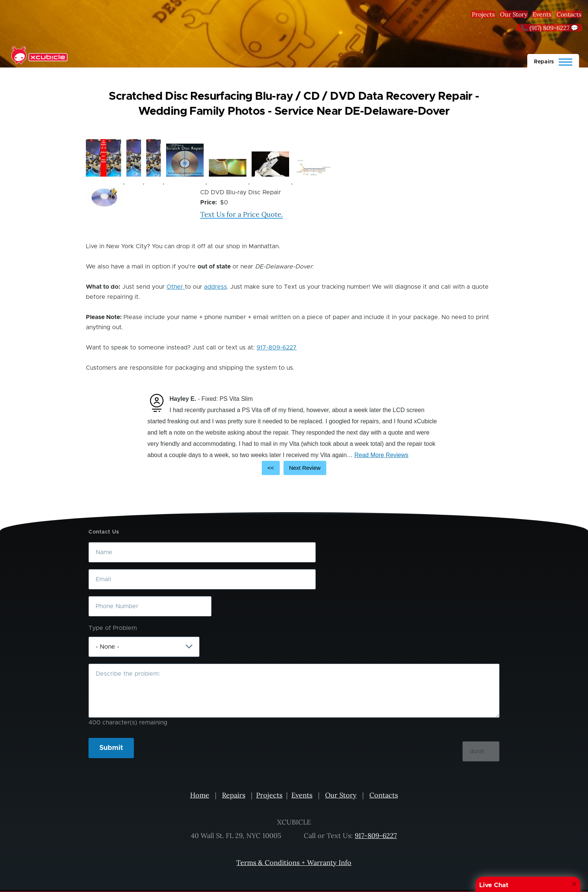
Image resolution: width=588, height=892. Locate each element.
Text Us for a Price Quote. (241, 214)
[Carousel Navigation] (294, 468)
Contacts (569, 14)
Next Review (305, 468)
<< (271, 468)
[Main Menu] (553, 61)
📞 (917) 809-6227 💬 (549, 28)
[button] (103, 158)
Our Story (514, 14)
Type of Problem (113, 628)
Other (176, 287)
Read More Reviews (381, 455)
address (215, 287)
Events (542, 14)
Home (200, 795)
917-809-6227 (277, 348)
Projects (483, 14)
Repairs (234, 795)
